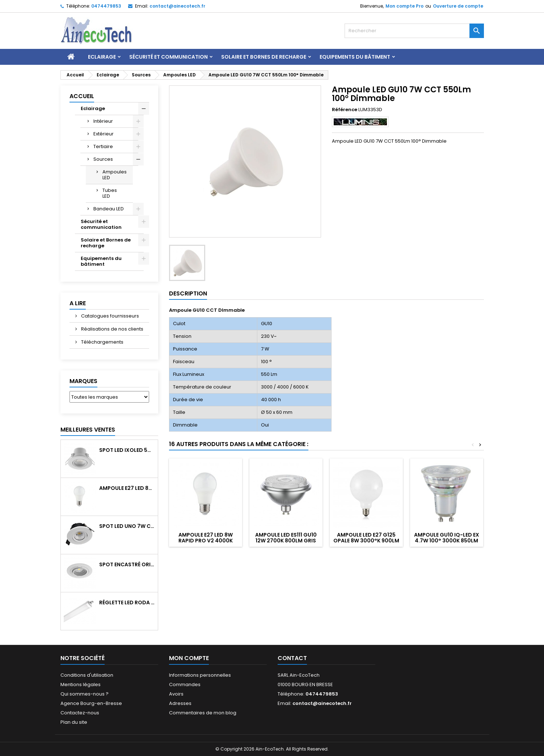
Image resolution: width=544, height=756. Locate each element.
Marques (83, 381)
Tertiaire (103, 146)
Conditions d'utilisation (87, 675)
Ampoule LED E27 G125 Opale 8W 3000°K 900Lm (366, 538)
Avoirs (176, 694)
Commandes (185, 684)
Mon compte (189, 658)
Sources (103, 159)
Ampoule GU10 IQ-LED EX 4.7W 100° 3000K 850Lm (447, 538)
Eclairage (102, 57)
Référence (345, 110)
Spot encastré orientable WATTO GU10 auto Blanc (127, 564)
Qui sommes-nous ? (85, 694)
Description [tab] (188, 293)
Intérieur (103, 121)
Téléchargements (102, 342)
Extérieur (104, 134)
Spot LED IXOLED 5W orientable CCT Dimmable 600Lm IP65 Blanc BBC (127, 450)
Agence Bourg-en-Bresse (91, 703)
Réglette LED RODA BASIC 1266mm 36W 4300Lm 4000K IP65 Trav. (127, 602)
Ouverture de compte (458, 6)
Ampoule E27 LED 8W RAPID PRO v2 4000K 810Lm (127, 488)
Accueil (82, 96)
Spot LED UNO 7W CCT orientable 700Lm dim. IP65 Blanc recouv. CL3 (127, 526)
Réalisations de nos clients (112, 329)
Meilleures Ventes (88, 430)
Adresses (180, 703)
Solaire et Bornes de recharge (264, 57)
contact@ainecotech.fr (177, 6)
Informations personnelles (200, 675)
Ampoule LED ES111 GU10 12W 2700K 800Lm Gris (286, 538)
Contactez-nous (80, 713)
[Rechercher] (414, 31)
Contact (292, 658)
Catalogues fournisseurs (109, 316)
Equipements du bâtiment (355, 57)
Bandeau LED (109, 209)
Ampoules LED (115, 175)
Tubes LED (110, 193)
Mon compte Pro (404, 6)
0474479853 (106, 6)
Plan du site (74, 722)
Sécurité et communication (168, 57)
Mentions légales (81, 684)
